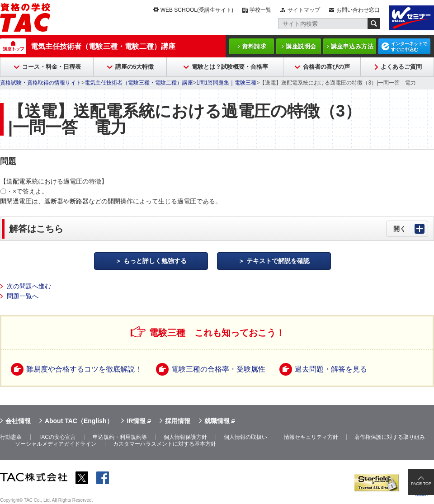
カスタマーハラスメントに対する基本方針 (165, 444)
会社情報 (18, 421)
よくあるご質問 (401, 67)
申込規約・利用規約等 (120, 437)
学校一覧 (260, 10)
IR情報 (136, 421)
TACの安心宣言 (57, 437)
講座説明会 (301, 46)
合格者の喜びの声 (326, 67)
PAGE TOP (421, 484)
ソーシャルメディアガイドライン (56, 444)
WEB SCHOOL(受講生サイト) (197, 10)
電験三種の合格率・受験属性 (218, 369)
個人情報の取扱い (245, 437)
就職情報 (217, 421)
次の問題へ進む (29, 286)
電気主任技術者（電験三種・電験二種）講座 (103, 46)
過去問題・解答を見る (331, 369)
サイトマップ (304, 10)
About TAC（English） (79, 421)
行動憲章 (11, 437)
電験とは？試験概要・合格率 (230, 67)
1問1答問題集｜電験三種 (226, 83)
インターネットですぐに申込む (409, 47)
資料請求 (254, 46)
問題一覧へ (23, 296)
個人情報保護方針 (185, 437)
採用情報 (178, 421)
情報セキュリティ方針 (311, 437)
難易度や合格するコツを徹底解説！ (84, 369)
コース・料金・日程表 (52, 67)
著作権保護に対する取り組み (390, 437)
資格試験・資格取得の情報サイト (41, 83)
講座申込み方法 (352, 46)
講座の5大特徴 (134, 67)
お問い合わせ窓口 (358, 10)
